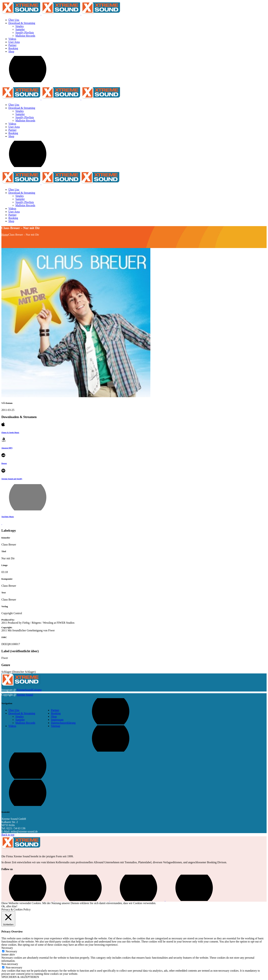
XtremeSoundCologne (29, 690)
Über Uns (14, 710)
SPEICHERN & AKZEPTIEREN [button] (20, 977)
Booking (56, 713)
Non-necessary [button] (10, 964)
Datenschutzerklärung (63, 723)
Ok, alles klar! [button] (9, 906)
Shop (54, 716)
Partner (55, 710)
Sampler (20, 720)
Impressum (57, 720)
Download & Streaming (22, 713)
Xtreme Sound (25, 695)
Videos (12, 726)
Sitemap (55, 726)
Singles (20, 716)
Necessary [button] (7, 948)
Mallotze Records (25, 723)
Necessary (11, 951)
